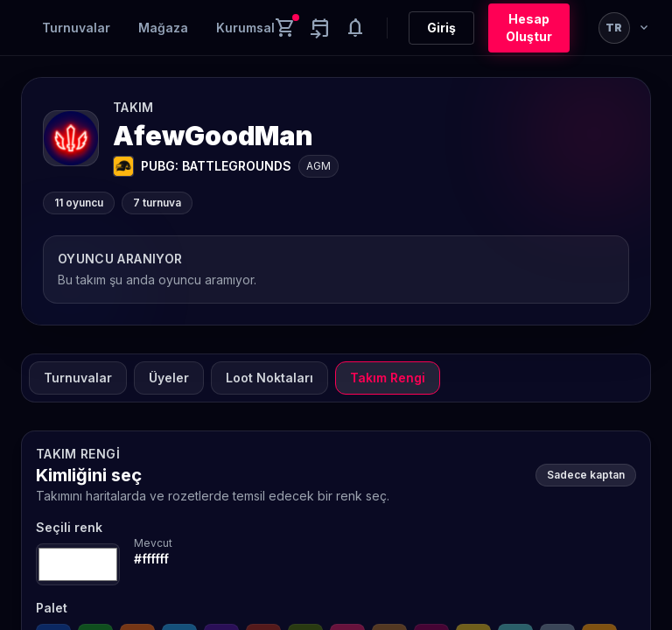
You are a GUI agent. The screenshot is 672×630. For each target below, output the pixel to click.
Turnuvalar (76, 28)
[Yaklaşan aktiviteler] (320, 28)
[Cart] (285, 28)
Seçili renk (69, 527)
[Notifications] (355, 28)
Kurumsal (245, 28)
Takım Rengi (388, 378)
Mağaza (163, 28)
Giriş (441, 28)
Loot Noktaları (269, 378)
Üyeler (169, 378)
